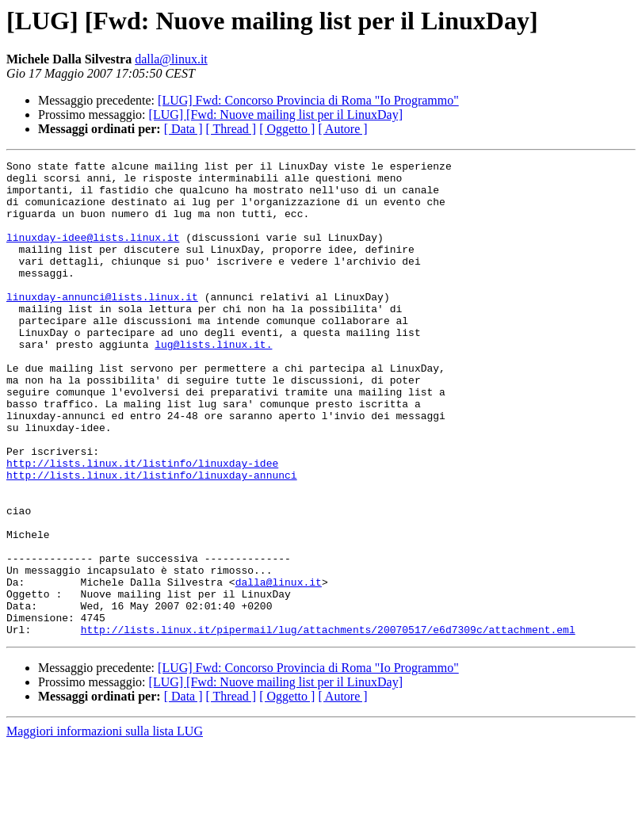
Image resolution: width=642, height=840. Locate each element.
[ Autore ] (342, 129)
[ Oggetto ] (287, 129)
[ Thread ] (231, 129)
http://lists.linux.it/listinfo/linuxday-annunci (152, 539)
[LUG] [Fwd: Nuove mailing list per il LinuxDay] (276, 115)
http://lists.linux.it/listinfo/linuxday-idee (142, 525)
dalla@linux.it (171, 59)
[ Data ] (183, 129)
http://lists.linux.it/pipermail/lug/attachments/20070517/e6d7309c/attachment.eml (328, 724)
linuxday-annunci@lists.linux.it (102, 325)
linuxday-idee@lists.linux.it (93, 254)
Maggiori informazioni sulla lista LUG (105, 826)
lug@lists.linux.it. (213, 382)
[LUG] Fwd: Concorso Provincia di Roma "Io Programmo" (308, 100)
